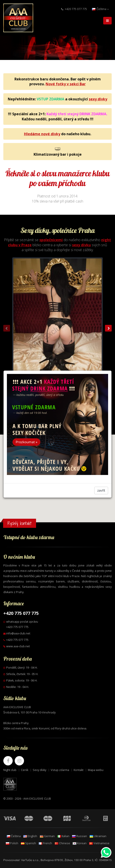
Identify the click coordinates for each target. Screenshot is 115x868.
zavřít (101, 490)
